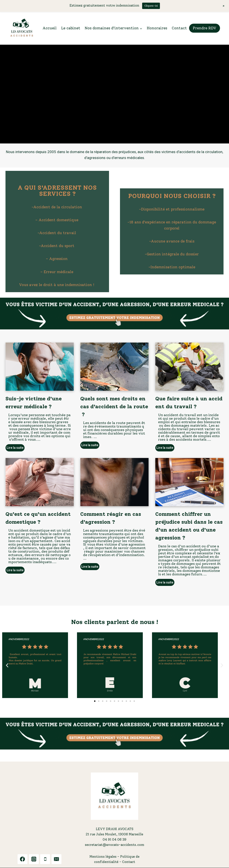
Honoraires (157, 28)
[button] (114, 313)
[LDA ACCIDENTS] (22, 28)
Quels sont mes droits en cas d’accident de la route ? (114, 406)
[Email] (56, 859)
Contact (179, 28)
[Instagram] (34, 859)
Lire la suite (15, 448)
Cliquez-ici (151, 6)
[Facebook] (22, 859)
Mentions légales (103, 857)
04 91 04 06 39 (114, 840)
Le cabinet (71, 28)
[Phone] (45, 859)
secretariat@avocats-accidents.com (114, 845)
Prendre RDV (205, 28)
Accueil (50, 28)
